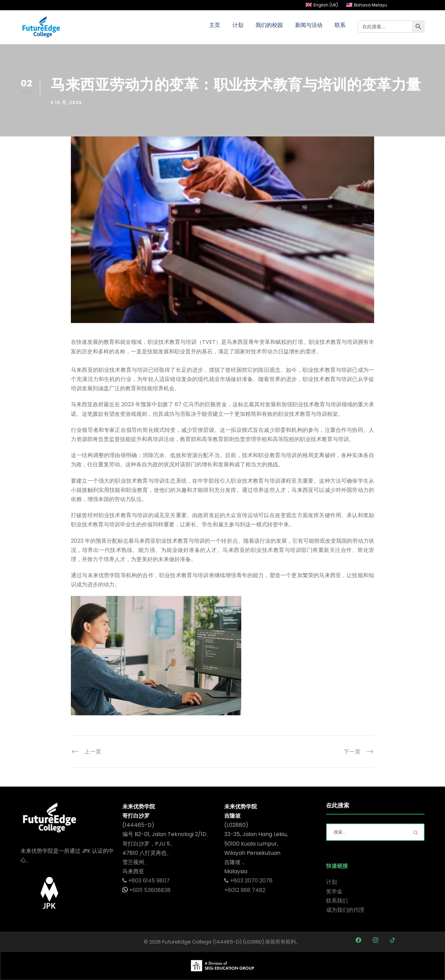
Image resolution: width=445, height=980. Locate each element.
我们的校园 (269, 25)
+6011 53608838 (149, 890)
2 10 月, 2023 (66, 103)
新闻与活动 (309, 25)
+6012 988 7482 (245, 890)
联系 (340, 25)
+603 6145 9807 (149, 881)
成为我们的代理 (345, 910)
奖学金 (334, 891)
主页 (215, 25)
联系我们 (337, 901)
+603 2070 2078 (251, 881)
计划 (238, 25)
